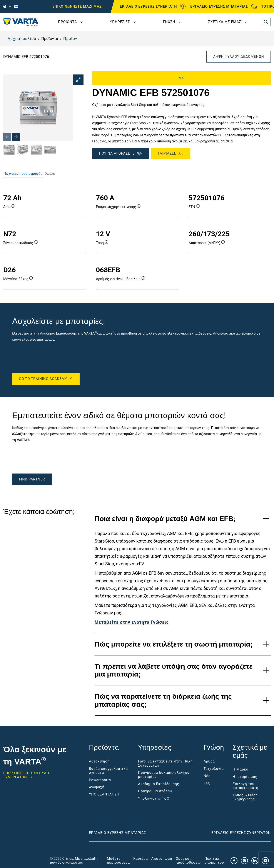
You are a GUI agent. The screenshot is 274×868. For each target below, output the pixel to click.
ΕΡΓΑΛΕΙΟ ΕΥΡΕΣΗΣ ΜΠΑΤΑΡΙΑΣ (223, 7)
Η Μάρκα (241, 769)
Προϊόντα (68, 22)
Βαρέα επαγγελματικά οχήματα (108, 771)
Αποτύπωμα (162, 859)
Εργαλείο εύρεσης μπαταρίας (118, 833)
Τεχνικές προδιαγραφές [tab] (23, 174)
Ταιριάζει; (171, 153)
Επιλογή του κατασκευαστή (246, 786)
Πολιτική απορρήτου (214, 861)
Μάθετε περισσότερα (118, 861)
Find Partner (32, 479)
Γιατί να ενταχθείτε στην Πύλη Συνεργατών (165, 763)
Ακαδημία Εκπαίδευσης (159, 784)
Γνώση (169, 22)
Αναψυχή (97, 787)
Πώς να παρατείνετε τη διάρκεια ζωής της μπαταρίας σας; (163, 700)
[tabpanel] (137, 237)
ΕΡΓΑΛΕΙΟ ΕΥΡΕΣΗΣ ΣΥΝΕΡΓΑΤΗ (153, 7)
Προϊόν (70, 39)
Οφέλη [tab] (50, 174)
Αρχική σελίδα (22, 39)
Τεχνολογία (214, 769)
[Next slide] (16, 137)
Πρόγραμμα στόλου (155, 791)
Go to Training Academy (43, 379)
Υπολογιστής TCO (154, 798)
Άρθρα (209, 761)
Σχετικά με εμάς (225, 22)
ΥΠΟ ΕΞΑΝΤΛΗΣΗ (104, 794)
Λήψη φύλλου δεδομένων (239, 57)
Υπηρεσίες (120, 22)
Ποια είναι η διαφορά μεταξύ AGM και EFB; (165, 519)
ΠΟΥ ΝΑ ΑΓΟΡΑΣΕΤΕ (120, 153)
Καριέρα (141, 859)
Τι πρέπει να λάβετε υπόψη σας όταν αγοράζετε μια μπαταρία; (174, 670)
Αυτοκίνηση (99, 761)
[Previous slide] (7, 137)
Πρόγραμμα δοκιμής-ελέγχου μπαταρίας (164, 775)
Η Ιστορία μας (245, 777)
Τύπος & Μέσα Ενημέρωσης (245, 797)
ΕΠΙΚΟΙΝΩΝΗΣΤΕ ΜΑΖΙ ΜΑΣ (77, 6)
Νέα (207, 776)
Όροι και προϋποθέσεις (188, 861)
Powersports (100, 780)
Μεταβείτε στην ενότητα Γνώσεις (132, 622)
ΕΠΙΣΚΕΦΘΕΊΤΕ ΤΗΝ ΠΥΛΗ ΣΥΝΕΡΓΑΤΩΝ (26, 775)
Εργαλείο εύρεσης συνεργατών (241, 833)
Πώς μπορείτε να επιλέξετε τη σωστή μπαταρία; (174, 644)
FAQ (207, 783)
